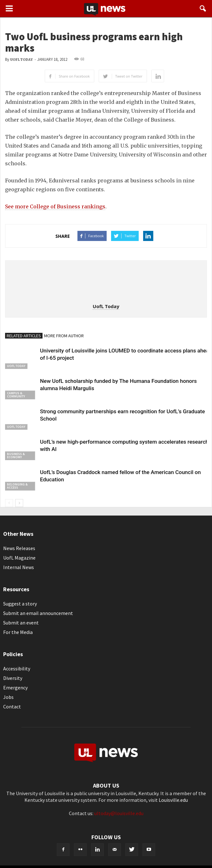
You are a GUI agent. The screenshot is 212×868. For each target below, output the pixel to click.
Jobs (8, 697)
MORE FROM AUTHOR (64, 336)
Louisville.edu (173, 800)
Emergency (15, 687)
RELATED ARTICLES (24, 336)
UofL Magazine (19, 558)
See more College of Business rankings (55, 206)
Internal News (19, 567)
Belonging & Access (17, 486)
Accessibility (17, 668)
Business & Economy (16, 456)
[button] (203, 9)
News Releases (19, 548)
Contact (12, 706)
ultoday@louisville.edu (119, 813)
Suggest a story (20, 604)
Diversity (13, 678)
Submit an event (21, 623)
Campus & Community (16, 395)
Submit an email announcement (38, 613)
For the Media (18, 632)
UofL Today (21, 60)
